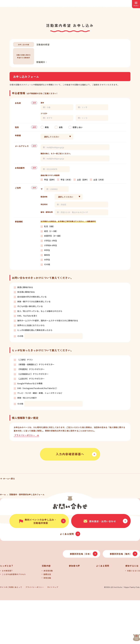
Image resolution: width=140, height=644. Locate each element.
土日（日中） (83, 180)
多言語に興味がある (26, 292)
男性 (47, 127)
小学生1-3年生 (51, 241)
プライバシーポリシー (25, 435)
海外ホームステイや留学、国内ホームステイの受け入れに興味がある (48, 320)
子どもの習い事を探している (30, 306)
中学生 (47, 250)
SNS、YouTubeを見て (27, 316)
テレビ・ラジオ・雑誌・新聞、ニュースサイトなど (40, 393)
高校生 (47, 255)
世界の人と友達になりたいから (31, 325)
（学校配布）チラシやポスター (31, 369)
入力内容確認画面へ (70, 454)
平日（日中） (50, 180)
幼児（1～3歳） (51, 231)
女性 (61, 127)
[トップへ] (24, 597)
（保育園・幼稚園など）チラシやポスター (36, 364)
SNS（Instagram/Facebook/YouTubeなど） (38, 388)
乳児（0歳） (50, 226)
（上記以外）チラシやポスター (31, 379)
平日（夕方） (66, 180)
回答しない (78, 127)
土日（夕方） (99, 180)
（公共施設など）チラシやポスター (33, 374)
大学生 (47, 260)
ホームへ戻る (9, 479)
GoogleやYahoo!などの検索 (30, 383)
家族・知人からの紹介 (27, 398)
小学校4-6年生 (51, 245)
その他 (47, 264)
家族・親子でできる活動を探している (34, 301)
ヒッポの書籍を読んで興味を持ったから (35, 330)
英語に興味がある (25, 287)
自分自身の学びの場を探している (32, 297)
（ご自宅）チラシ (25, 360)
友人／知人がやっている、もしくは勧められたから (40, 311)
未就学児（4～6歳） (53, 236)
